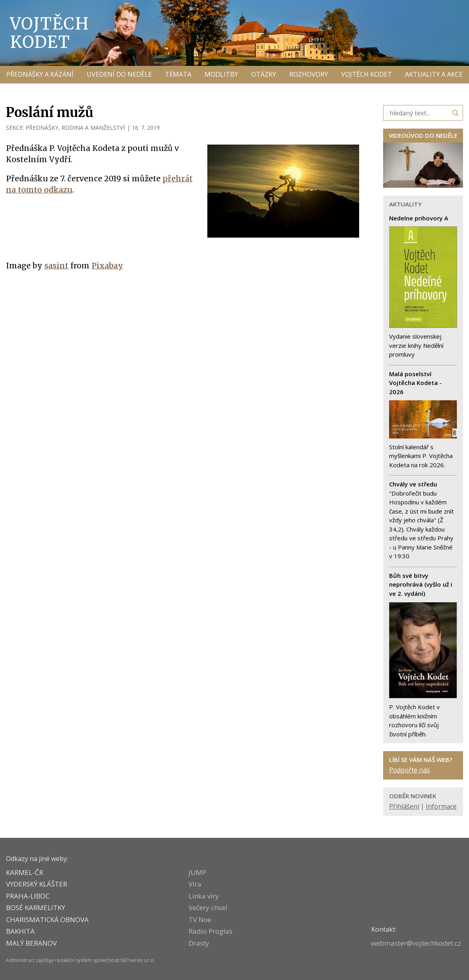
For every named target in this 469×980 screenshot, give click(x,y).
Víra (195, 884)
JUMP (197, 872)
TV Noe (200, 919)
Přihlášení (404, 806)
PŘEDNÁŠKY (42, 128)
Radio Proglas (211, 931)
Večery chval (208, 908)
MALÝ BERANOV (31, 943)
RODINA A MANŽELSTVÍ (93, 128)
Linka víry (204, 896)
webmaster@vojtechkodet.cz (416, 943)
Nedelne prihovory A (419, 218)
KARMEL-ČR (25, 872)
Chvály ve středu (413, 484)
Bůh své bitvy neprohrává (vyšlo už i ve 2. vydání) (421, 584)
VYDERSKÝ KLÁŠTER (37, 884)
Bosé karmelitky (36, 908)
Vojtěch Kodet (50, 33)
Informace (441, 806)
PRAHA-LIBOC (28, 896)
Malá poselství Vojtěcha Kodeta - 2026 (415, 383)
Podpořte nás (409, 770)
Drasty (199, 943)
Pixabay (107, 266)
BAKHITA (20, 931)
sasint (56, 266)
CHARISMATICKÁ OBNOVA (47, 919)
